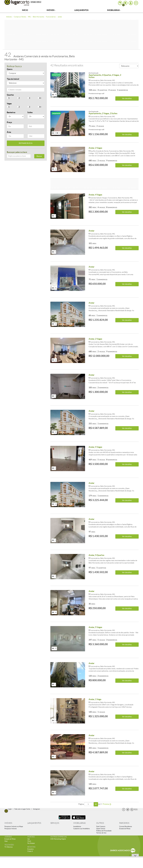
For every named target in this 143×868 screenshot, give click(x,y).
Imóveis (51, 10)
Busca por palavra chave (17, 152)
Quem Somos (101, 829)
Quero (10, 69)
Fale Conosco (101, 826)
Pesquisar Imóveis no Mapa (14, 826)
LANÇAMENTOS (34, 823)
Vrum (29, 841)
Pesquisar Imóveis (11, 829)
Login (10, 809)
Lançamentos (81, 10)
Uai (29, 839)
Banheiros (11, 112)
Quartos (10, 95)
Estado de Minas (125, 829)
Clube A (30, 851)
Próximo (107, 804)
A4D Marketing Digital (58, 839)
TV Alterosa (9, 847)
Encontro (30, 849)
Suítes (30, 112)
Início (25, 10)
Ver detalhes (127, 98)
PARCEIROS (124, 823)
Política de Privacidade (104, 831)
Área (9, 132)
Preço (9, 122)
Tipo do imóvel (13, 79)
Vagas (9, 104)
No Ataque (31, 843)
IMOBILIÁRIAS (79, 823)
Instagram (36, 809)
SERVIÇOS (55, 823)
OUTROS (100, 823)
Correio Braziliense (126, 826)
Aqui (6, 841)
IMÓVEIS (8, 823)
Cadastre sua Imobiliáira (82, 829)
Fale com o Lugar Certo (22, 809)
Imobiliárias (114, 10)
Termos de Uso (101, 833)
